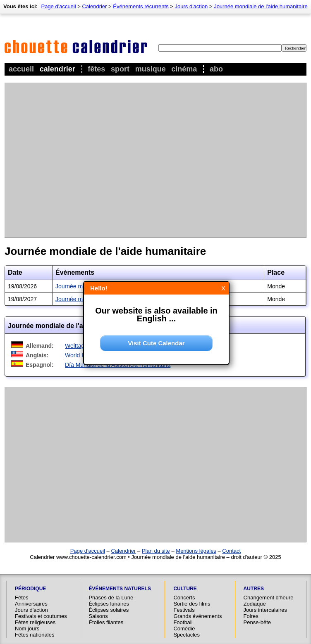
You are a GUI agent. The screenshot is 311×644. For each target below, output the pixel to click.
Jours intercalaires (266, 610)
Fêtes (96, 69)
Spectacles (187, 635)
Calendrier (57, 69)
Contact (231, 551)
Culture (185, 589)
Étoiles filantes (106, 622)
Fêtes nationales (35, 635)
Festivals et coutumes (41, 616)
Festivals (184, 610)
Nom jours (27, 629)
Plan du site (156, 551)
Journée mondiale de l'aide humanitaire (261, 6)
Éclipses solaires (109, 610)
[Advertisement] (78, 160)
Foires (251, 616)
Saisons (98, 616)
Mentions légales (196, 551)
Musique (151, 69)
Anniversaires (31, 604)
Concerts (184, 598)
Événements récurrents (141, 6)
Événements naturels (120, 589)
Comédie (184, 629)
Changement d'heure (269, 598)
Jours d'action (191, 6)
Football (183, 622)
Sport (120, 69)
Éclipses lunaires (109, 604)
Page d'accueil (58, 6)
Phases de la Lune (111, 598)
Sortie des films (192, 604)
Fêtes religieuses (35, 622)
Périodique (30, 589)
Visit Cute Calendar (156, 343)
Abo (216, 69)
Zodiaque (255, 604)
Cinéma (184, 69)
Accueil (21, 69)
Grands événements (197, 616)
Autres (254, 589)
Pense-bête (257, 622)
